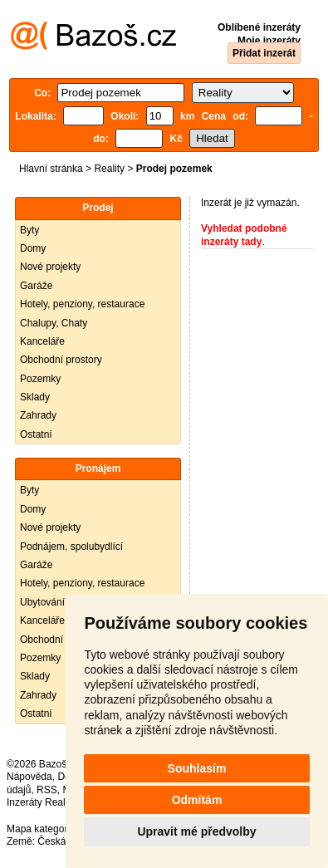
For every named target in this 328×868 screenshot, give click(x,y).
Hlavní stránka (51, 169)
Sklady (35, 397)
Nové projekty (50, 267)
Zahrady (38, 415)
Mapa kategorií (39, 829)
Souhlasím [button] (197, 768)
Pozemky (40, 379)
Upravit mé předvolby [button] (196, 831)
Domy (33, 248)
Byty (29, 230)
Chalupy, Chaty (54, 323)
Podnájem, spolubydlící (71, 547)
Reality (109, 169)
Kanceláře (42, 341)
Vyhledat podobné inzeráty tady (244, 235)
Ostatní (36, 434)
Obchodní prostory (61, 360)
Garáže (36, 286)
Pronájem (98, 468)
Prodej (98, 208)
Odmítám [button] (197, 800)
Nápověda (29, 777)
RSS (47, 790)
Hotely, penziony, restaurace (82, 304)
